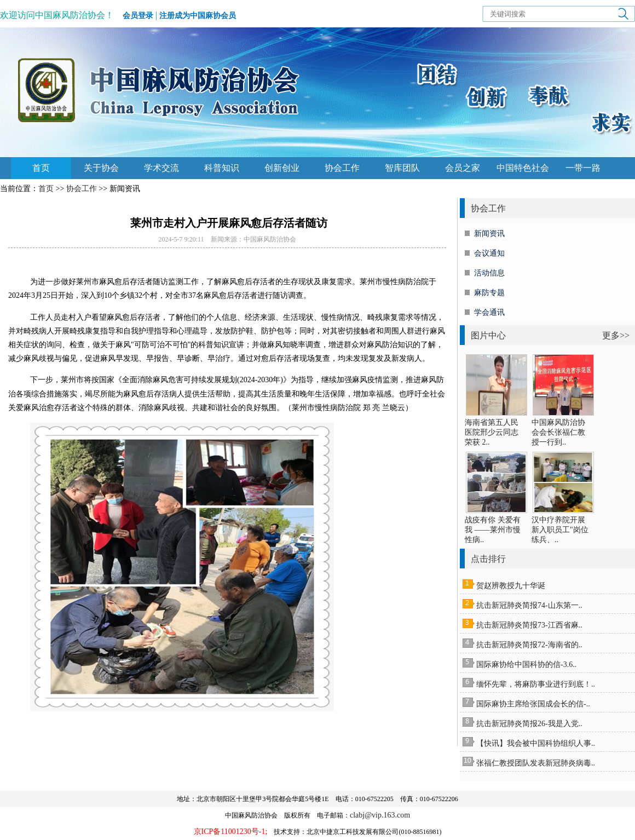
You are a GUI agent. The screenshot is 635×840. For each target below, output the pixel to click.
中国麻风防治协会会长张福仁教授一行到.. (558, 432)
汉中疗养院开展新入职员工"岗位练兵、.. (560, 530)
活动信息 (489, 273)
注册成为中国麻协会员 (198, 16)
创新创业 (282, 168)
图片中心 (488, 335)
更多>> (616, 335)
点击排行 (488, 559)
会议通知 (489, 253)
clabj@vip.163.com (380, 815)
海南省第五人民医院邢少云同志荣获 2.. (492, 432)
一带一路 (583, 168)
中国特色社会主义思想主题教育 (523, 171)
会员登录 (138, 16)
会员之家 (463, 168)
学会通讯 (489, 312)
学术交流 (161, 168)
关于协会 (101, 168)
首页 (41, 168)
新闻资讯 (489, 234)
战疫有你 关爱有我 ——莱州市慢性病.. (493, 530)
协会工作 (342, 168)
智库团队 (402, 168)
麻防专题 (489, 293)
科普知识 (222, 168)
